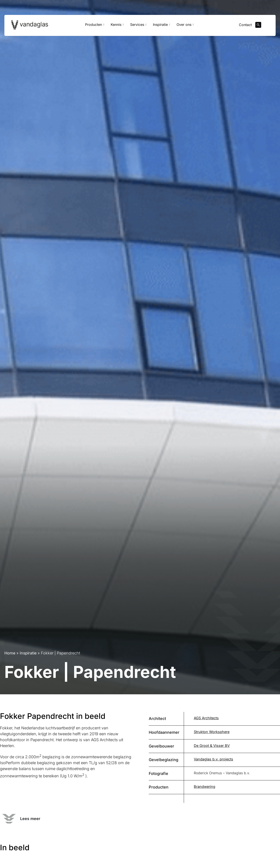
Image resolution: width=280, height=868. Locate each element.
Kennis (117, 25)
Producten (95, 25)
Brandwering (204, 787)
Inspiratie (161, 25)
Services (138, 25)
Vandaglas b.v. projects (213, 759)
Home (10, 653)
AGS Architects (206, 718)
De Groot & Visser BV (211, 746)
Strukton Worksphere (211, 732)
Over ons (185, 25)
